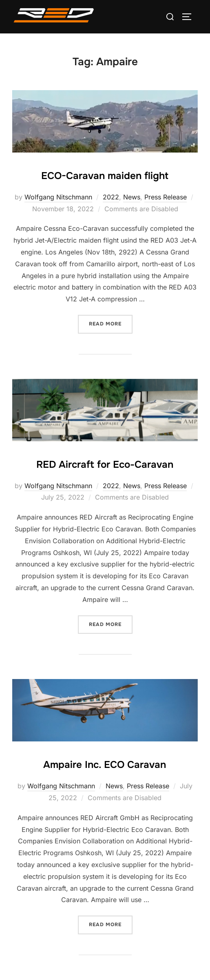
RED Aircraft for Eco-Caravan (105, 465)
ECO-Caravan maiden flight (105, 176)
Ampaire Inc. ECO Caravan (105, 765)
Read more (111, 323)
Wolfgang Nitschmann (58, 197)
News (132, 197)
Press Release (166, 197)
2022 (111, 197)
